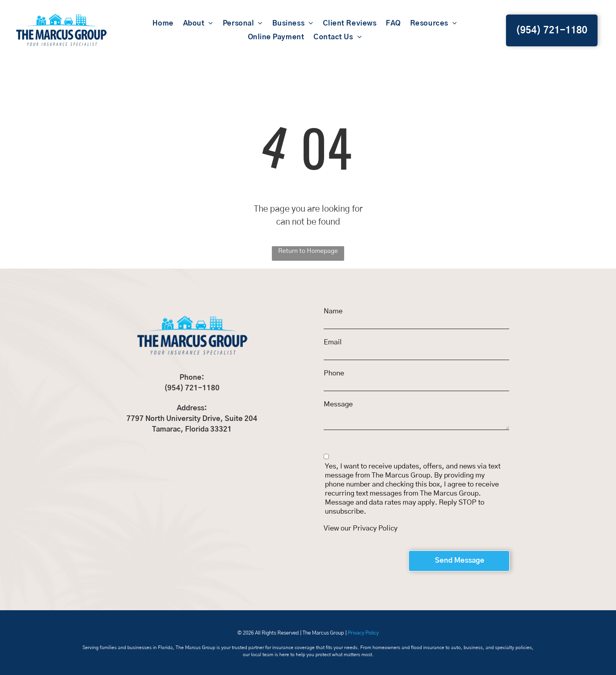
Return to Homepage (308, 251)
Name (333, 311)
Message (338, 404)
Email (333, 342)
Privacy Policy (375, 529)
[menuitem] (163, 24)
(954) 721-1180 (192, 388)
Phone (334, 373)
